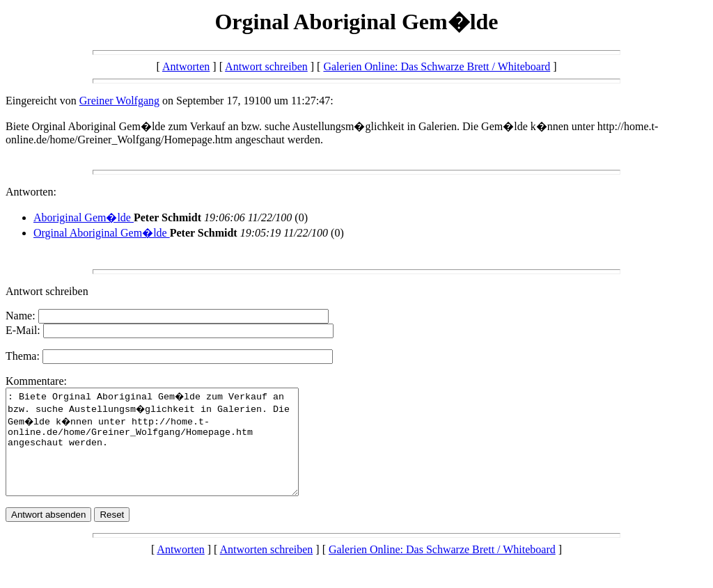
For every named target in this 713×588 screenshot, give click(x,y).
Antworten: (31, 192)
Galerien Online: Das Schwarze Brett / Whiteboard (437, 66)
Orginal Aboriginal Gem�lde (102, 233)
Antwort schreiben (266, 66)
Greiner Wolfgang (119, 101)
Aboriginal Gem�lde (84, 217)
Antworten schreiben (267, 570)
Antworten (186, 66)
